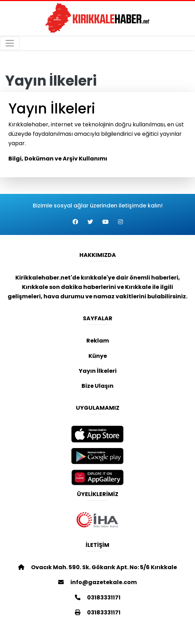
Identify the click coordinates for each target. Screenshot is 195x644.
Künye (98, 356)
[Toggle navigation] (10, 43)
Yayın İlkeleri (98, 371)
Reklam (98, 341)
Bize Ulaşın (97, 386)
